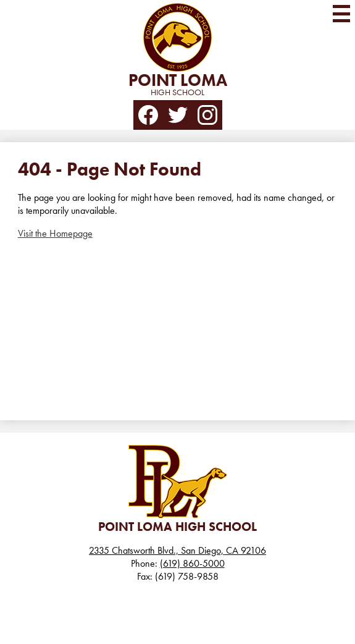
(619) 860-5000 (192, 563)
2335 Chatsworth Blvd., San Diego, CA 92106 (177, 550)
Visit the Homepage (55, 233)
